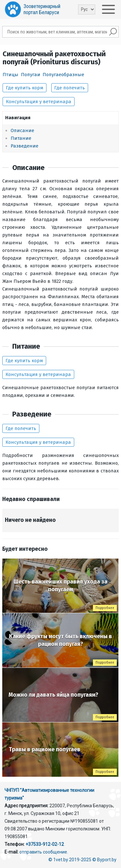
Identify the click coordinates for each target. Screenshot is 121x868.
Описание (22, 130)
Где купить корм (25, 88)
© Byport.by (104, 860)
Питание (21, 138)
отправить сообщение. (44, 852)
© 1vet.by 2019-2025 (70, 860)
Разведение (25, 146)
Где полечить (70, 88)
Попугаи (31, 75)
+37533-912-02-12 (45, 844)
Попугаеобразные (63, 75)
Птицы (10, 75)
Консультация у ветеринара (39, 102)
